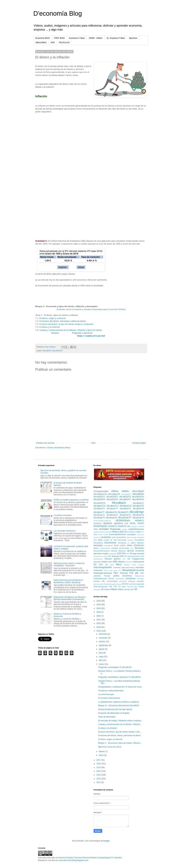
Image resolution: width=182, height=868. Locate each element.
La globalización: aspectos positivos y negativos (119, 702)
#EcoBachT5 (125, 509)
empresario (113, 554)
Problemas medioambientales (111, 691)
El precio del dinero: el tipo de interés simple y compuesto (66, 324)
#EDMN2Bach (123, 520)
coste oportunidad (118, 537)
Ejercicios (133, 38)
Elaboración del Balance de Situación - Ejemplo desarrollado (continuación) (70, 598)
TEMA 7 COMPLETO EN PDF (91, 336)
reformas (97, 584)
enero (101, 755)
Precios (111, 579)
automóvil (109, 532)
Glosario (55, 333)
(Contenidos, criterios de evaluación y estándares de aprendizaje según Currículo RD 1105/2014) (91, 309)
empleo (105, 554)
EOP (53, 43)
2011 (99, 782)
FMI (121, 556)
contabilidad (106, 537)
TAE (111, 587)
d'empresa (122, 543)
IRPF (101, 565)
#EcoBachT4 (112, 509)
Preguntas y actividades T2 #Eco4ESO (115, 667)
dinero (130, 545)
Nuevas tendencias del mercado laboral (115, 709)
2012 (99, 779)
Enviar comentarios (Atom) (59, 448)
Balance (116, 532)
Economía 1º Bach (77, 38)
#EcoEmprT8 (138, 518)
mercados (140, 567)
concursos (140, 535)
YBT (136, 589)
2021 (99, 620)
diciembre (103, 634)
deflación (140, 543)
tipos (124, 587)
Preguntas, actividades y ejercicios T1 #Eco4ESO (119, 677)
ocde (111, 570)
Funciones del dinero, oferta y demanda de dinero (119, 735)
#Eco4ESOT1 (99, 497)
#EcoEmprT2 (112, 515)
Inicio (93, 443)
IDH (124, 559)
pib (137, 573)
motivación (98, 570)
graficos (117, 559)
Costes (129, 537)
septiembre (104, 645)
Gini (142, 556)
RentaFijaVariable (110, 584)
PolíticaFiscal (139, 576)
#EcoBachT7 (99, 512)
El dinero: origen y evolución (53, 318)
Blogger (106, 841)
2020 (99, 623)
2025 (99, 605)
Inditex (110, 562)
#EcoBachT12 (126, 506)
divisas (96, 548)
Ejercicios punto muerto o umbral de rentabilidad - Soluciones (69, 564)
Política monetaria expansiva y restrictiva (71, 500)
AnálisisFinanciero (136, 529)
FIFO (110, 556)
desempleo (98, 545)
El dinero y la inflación (50, 327)
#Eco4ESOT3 (125, 497)
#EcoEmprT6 (111, 518)
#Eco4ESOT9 (99, 503)
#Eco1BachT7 (126, 494)
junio (101, 653)
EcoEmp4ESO (105, 548)
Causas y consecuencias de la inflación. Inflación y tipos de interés (71, 330)
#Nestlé (141, 526)
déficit (133, 543)
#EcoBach (119, 503)
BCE (122, 532)
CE (143, 532)
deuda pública (120, 545)
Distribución (139, 545)
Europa (133, 554)
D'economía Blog (58, 13)
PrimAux (97, 581)
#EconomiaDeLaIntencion (102, 521)
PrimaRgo (140, 579)
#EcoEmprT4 (138, 515)
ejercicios (98, 554)
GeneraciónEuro (134, 556)
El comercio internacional (109, 698)
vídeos (114, 589)
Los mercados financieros (65, 531)
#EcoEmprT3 (125, 515)
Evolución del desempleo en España (114, 713)
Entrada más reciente (45, 443)
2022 (99, 616)
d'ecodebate (139, 540)
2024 (99, 608)
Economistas (124, 548)
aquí (65, 274)
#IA (129, 526)
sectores (133, 584)
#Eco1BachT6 (114, 494)
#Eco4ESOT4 (138, 497)
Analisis (124, 529)
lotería (134, 565)
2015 (99, 768)
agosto (102, 649)
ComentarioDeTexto (117, 534)
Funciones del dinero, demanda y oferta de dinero (63, 321)
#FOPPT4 (122, 526)
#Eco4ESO (47, 351)
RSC (127, 584)
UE (102, 589)
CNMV (100, 535)
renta (102, 584)
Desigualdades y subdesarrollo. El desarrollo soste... (121, 687)
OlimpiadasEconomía (133, 570)
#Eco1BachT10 (100, 494)
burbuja (131, 532)
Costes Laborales (138, 537)
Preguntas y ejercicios (82, 333)
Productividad (112, 581)
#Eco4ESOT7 (57, 351)
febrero (102, 751)
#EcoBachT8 (111, 512)
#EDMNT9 (118, 523)
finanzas (116, 556)
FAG (102, 556)
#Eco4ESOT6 (112, 499)
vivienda (127, 589)
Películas (124, 573)
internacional (138, 562)
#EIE (126, 523)
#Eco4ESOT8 (138, 499)
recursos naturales (136, 581)
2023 (99, 612)
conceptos (131, 534)
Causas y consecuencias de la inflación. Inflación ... (120, 724)
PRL (103, 581)
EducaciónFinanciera (102, 551)
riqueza (119, 584)
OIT (120, 570)
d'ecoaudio (122, 540)
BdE (126, 532)
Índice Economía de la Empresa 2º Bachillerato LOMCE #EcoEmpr (68, 581)
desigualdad (108, 545)
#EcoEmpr (137, 512)
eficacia (114, 551)
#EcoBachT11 (113, 506)
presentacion (120, 579)
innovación (129, 562)
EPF (128, 554)
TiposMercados (132, 587)
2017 (99, 760)
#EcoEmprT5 (99, 518)
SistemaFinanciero (101, 587)
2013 (99, 775)
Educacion (139, 548)
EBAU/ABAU (41, 43)
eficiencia (122, 551)
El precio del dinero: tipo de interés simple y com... (120, 732)
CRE (95, 540)
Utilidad (107, 589)
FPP (125, 556)
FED (105, 556)
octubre (102, 642)
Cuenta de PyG (110, 540)
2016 (99, 764)
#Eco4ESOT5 (99, 499)
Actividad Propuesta (110, 529)
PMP (142, 573)
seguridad (140, 584)
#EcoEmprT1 (99, 515)
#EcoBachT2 (138, 506)
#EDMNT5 (108, 523)
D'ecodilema (98, 543)
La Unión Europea (106, 694)
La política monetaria (63, 515)
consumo (97, 537)
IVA (107, 565)
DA (129, 543)
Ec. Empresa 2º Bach (116, 38)
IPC (95, 565)
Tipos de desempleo (107, 717)
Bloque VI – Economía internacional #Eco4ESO (119, 706)
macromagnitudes (103, 567)
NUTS (106, 570)
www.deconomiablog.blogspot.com (73, 860)
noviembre (103, 638)
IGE (129, 559)
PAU (116, 573)
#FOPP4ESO (100, 526)
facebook (97, 556)
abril (101, 660)
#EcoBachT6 (138, 509)
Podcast (107, 576)
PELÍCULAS (64, 43)
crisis (100, 540)
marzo (102, 664)
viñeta (120, 589)
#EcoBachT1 (138, 503)
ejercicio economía (135, 551)
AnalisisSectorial (99, 532)
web (132, 589)
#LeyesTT (134, 526)
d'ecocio (130, 540)
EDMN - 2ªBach (96, 38)
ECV (132, 548)
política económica (122, 576)
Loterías (141, 565)
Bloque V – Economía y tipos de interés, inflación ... (120, 743)
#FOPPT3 (113, 526)
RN (123, 584)
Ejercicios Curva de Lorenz (110, 747)
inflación (121, 562)
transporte (97, 589)
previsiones (131, 579)
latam (112, 565)
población (97, 576)
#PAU (96, 529)
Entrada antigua (139, 443)
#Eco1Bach (138, 491)
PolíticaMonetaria (100, 579)
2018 (99, 631)
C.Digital (138, 532)
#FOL (133, 523)
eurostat (140, 554)
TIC (119, 587)
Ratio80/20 (123, 581)
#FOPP (141, 523)
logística (127, 565)
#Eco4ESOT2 (112, 497)
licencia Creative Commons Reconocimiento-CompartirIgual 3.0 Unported (90, 858)
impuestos (97, 562)
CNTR (106, 535)
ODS (115, 570)
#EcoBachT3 (99, 509)
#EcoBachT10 (100, 506)
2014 (99, 771)
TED (115, 587)
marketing (117, 567)
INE (115, 562)
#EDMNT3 (98, 523)
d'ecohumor (110, 543)
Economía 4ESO (43, 38)
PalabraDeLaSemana (103, 573)
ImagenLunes (138, 559)
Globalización (98, 559)
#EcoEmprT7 (125, 518)
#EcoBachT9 (123, 512)
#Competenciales (101, 491)
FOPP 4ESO (59, 38)
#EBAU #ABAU (120, 491)
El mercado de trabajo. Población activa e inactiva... (120, 721)
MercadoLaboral (128, 567)
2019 (99, 627)
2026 (99, 601)
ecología (115, 548)
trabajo (141, 587)
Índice (104, 562)
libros (119, 564)
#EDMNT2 (139, 521)
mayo (101, 657)
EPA (124, 554)
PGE (131, 573)
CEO (95, 534)
